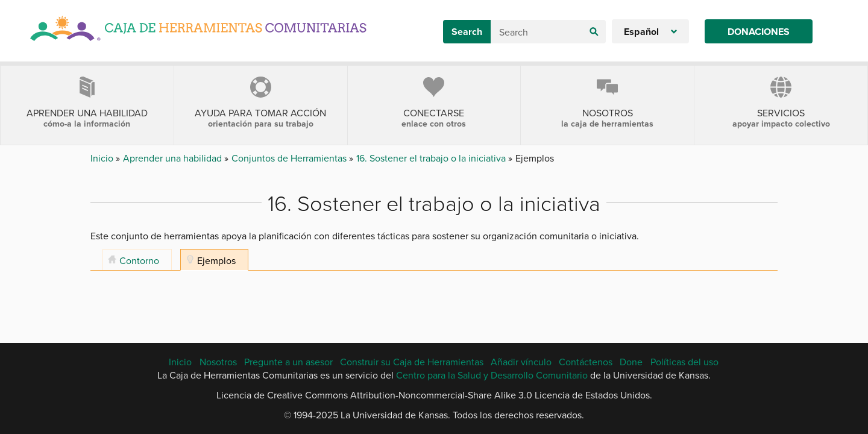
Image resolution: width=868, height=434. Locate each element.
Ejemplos (216, 260)
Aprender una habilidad (174, 158)
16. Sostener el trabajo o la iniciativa (432, 158)
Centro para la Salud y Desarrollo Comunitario (492, 375)
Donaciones (759, 32)
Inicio (103, 158)
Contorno (139, 260)
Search (467, 32)
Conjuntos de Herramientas (290, 158)
